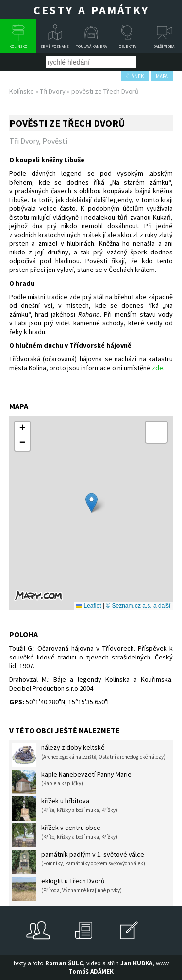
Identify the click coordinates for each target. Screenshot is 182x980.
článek (135, 76)
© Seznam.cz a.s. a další (138, 606)
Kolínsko (18, 46)
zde (157, 368)
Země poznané (55, 46)
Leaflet (89, 606)
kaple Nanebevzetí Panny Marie (72, 782)
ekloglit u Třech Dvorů (67, 889)
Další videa (164, 46)
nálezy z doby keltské (89, 755)
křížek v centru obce (65, 835)
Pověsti (55, 141)
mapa (162, 76)
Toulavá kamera (91, 46)
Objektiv (128, 46)
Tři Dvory (53, 91)
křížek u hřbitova (65, 809)
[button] (91, 503)
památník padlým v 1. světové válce (79, 862)
